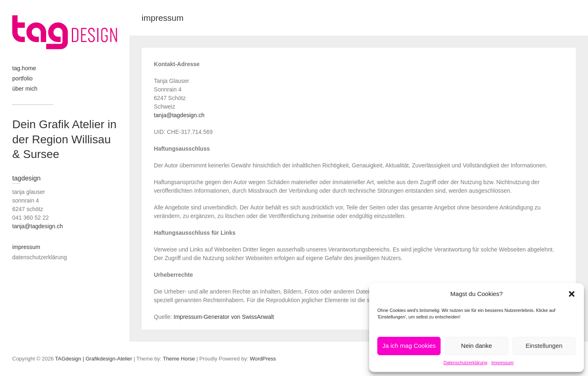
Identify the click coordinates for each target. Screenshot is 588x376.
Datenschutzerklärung (465, 363)
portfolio (22, 78)
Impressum (502, 363)
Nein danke (477, 346)
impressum (26, 247)
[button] (572, 294)
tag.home (24, 68)
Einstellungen (544, 346)
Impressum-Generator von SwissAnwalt (224, 317)
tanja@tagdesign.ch (179, 115)
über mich (25, 89)
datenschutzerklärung (40, 257)
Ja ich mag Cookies (409, 346)
